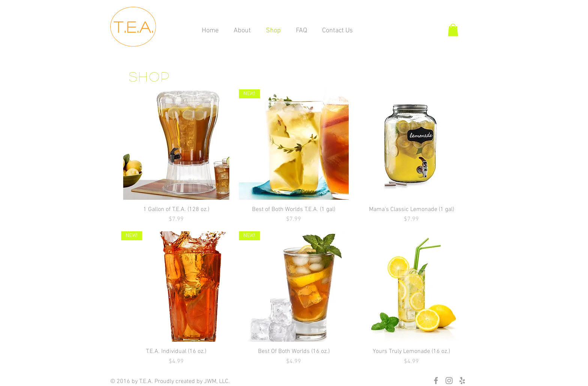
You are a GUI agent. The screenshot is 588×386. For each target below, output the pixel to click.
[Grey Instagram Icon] (449, 381)
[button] (453, 30)
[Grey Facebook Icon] (436, 381)
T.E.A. (134, 27)
